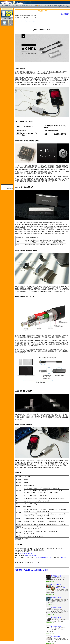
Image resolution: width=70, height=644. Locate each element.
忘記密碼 (67, 7)
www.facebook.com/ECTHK (43, 557)
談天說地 (28, 5)
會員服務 (60, 5)
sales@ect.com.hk (26, 554)
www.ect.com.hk (31, 555)
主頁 (2, 5)
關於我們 (66, 5)
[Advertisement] (31, 587)
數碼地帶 (23, 5)
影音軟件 (17, 5)
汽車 (36, 5)
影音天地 (12, 5)
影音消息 (6, 5)
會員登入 (62, 7)
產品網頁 (55, 5)
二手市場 (44, 5)
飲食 (39, 5)
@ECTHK (63, 557)
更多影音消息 (65, 14)
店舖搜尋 (49, 5)
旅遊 (33, 5)
